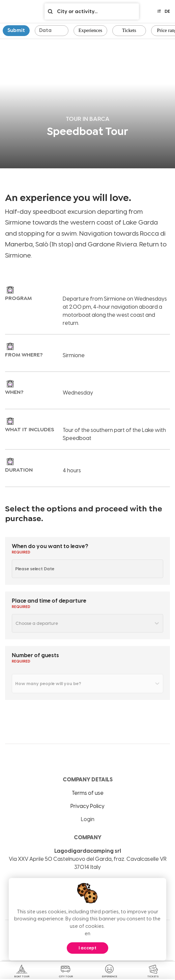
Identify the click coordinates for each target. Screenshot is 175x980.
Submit (16, 30)
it (159, 11)
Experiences (90, 30)
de (167, 11)
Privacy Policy (87, 806)
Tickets (129, 30)
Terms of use (88, 793)
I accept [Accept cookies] (87, 948)
